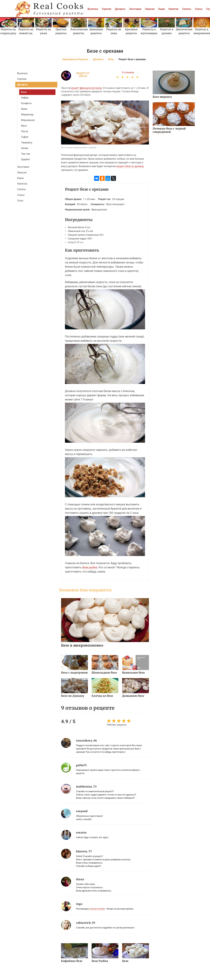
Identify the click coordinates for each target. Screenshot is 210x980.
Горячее (106, 9)
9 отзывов (128, 72)
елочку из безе (97, 909)
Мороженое (28, 120)
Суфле (25, 137)
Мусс (24, 126)
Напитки (173, 9)
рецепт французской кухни (87, 88)
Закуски (150, 9)
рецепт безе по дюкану (130, 166)
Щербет (26, 159)
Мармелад (27, 114)
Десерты (120, 9)
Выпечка (93, 9)
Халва (25, 148)
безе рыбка (90, 567)
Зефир (25, 98)
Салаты (187, 9)
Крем (24, 109)
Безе (24, 92)
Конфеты (26, 103)
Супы (20, 201)
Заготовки (135, 9)
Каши (161, 9)
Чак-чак (26, 154)
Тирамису (27, 143)
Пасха (25, 131)
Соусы (199, 9)
